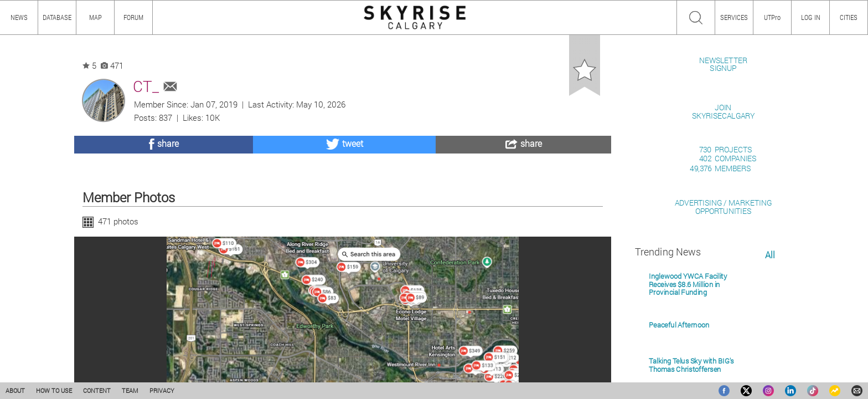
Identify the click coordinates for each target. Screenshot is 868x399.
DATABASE (57, 17)
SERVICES (734, 17)
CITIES (849, 17)
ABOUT (15, 390)
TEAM (130, 390)
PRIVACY (162, 390)
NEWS (19, 17)
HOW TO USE (54, 390)
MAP (95, 17)
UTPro (772, 17)
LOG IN (811, 17)
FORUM (133, 17)
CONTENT (97, 390)
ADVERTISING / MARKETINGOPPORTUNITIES (723, 334)
